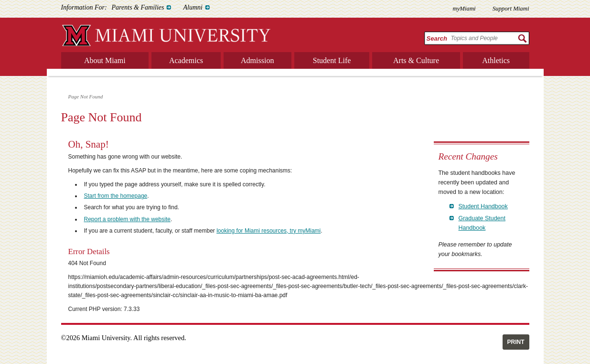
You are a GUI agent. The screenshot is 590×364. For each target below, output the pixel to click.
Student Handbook (483, 206)
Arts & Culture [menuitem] (416, 60)
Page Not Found (86, 96)
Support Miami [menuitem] (511, 9)
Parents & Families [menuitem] (138, 7)
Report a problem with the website (127, 219)
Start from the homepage (116, 196)
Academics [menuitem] (186, 60)
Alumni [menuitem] (193, 7)
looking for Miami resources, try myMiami (268, 231)
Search (437, 38)
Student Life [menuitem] (332, 60)
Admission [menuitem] (257, 60)
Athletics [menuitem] (496, 60)
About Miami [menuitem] (105, 60)
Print (516, 342)
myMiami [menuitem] (464, 9)
